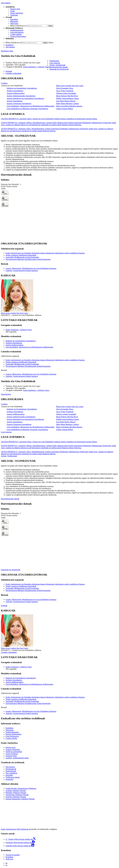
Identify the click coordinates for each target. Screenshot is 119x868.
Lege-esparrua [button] (55, 63)
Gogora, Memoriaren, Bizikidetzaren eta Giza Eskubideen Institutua (31, 268)
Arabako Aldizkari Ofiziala (16, 790)
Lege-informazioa (17, 32)
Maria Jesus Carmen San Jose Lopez (70, 86)
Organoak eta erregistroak (11, 570)
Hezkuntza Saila (7, 51)
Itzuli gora (9, 859)
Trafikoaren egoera (13, 777)
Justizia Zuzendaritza (15, 101)
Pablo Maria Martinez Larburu (68, 104)
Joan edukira (6, 3)
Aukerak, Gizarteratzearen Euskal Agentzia (22, 270)
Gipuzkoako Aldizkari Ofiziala (17, 795)
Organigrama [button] (54, 61)
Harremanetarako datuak (10, 499)
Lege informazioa (12, 736)
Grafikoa (4, 83)
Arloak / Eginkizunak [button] (57, 65)
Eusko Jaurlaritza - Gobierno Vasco (36, 67)
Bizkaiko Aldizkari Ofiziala (16, 793)
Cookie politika (16, 34)
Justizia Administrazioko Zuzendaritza (21, 96)
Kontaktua (14, 19)
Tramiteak (14, 15)
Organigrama (6, 394)
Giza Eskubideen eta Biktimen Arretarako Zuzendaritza (27, 109)
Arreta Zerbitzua (12, 754)
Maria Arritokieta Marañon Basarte (69, 106)
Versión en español (13, 855)
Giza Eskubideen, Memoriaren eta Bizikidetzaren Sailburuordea (31, 106)
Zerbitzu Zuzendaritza (15, 91)
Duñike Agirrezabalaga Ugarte (67, 98)
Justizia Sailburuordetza (16, 93)
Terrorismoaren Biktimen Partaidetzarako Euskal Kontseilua (28, 259)
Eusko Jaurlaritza (17, 13)
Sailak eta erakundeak (14, 752)
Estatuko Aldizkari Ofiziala (16, 797)
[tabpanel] (59, 93)
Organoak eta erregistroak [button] (59, 69)
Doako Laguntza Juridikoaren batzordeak (21, 255)
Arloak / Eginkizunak (9, 456)
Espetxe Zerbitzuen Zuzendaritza (19, 104)
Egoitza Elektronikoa (18, 36)
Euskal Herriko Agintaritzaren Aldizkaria (21, 788)
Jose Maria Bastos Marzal (66, 101)
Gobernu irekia (11, 756)
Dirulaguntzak (11, 769)
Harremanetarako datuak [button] (58, 67)
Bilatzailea (14, 21)
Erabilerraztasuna (17, 30)
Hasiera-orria (15, 9)
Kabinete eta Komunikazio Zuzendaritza (22, 88)
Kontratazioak (11, 771)
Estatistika (9, 779)
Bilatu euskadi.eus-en (18, 26)
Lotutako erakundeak (9, 652)
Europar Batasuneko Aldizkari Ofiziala (20, 799)
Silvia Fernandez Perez (65, 88)
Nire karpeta (10, 47)
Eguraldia (9, 775)
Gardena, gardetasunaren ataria (17, 758)
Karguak (4, 606)
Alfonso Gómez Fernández (66, 93)
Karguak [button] (9, 71)
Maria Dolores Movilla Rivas (67, 96)
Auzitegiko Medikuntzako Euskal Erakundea (22, 257)
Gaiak (12, 11)
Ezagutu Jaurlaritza (13, 750)
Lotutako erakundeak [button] (13, 73)
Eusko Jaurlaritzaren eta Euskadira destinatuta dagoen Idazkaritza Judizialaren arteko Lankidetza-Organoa (45, 253)
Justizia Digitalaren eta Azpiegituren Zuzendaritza (25, 98)
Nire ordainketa (11, 773)
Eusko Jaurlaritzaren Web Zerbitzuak (15, 829)
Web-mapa (14, 24)
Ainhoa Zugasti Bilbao (65, 109)
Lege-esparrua (6, 432)
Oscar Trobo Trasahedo (65, 91)
